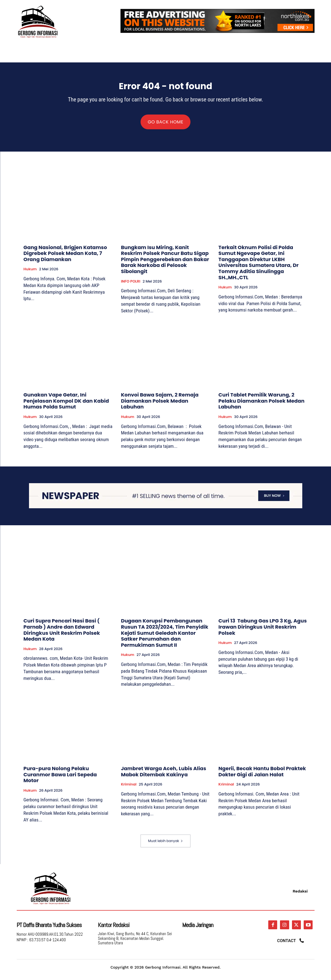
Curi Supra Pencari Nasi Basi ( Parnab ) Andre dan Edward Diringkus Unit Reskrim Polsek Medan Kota (62, 634)
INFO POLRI (131, 285)
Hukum (30, 273)
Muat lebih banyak (165, 845)
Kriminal (129, 788)
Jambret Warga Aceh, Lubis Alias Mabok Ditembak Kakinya (164, 775)
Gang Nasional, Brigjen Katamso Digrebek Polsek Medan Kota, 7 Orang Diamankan (65, 257)
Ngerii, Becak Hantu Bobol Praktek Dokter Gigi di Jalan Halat (262, 775)
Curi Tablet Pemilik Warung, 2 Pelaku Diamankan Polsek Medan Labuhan (261, 405)
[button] (308, 50)
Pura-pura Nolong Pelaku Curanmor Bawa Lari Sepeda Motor (60, 778)
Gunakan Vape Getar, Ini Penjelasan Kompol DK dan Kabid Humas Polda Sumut (66, 405)
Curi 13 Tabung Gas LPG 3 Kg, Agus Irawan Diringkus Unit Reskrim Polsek (263, 631)
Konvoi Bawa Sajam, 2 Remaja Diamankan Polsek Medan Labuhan (160, 405)
